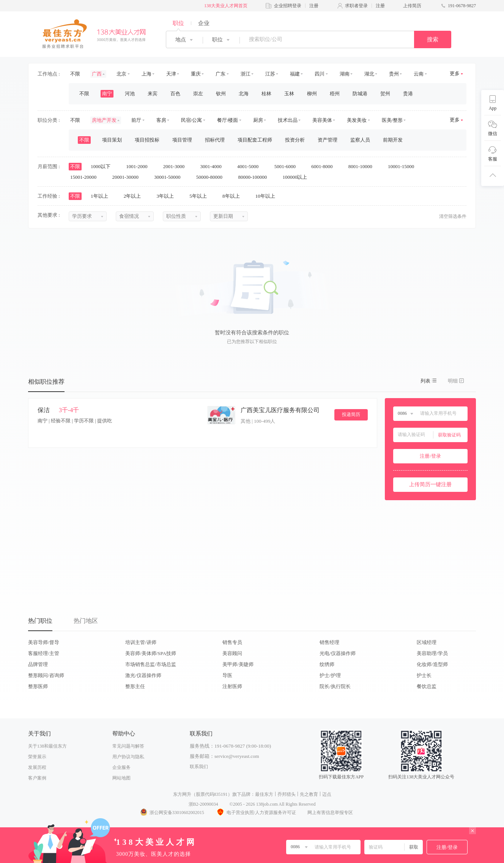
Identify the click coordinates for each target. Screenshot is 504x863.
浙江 (246, 74)
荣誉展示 (37, 757)
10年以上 (268, 196)
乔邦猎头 (287, 794)
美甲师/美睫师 (238, 664)
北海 (244, 94)
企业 (204, 23)
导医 (227, 675)
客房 (161, 120)
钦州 (221, 94)
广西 (97, 74)
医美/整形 (392, 120)
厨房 (258, 120)
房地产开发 (104, 120)
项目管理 (182, 140)
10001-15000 (404, 166)
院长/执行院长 (335, 686)
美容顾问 (232, 653)
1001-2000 (139, 166)
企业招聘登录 (288, 6)
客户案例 (37, 778)
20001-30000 (128, 177)
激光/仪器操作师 (143, 675)
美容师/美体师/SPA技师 (151, 653)
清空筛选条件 (453, 216)
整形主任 (135, 686)
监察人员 (360, 140)
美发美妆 (357, 120)
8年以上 (234, 196)
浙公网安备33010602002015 (172, 813)
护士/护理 (330, 675)
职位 (178, 23)
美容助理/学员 (432, 653)
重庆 (196, 74)
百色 (175, 94)
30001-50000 (170, 177)
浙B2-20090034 (203, 804)
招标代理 (215, 140)
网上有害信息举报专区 (330, 813)
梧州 (335, 94)
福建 (295, 74)
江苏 (270, 74)
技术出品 (288, 120)
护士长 (424, 675)
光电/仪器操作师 (338, 653)
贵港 (408, 94)
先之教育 (309, 794)
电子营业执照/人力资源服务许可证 (256, 813)
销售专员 (232, 642)
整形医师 (38, 686)
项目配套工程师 (255, 140)
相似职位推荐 (46, 382)
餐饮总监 (427, 686)
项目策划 (112, 140)
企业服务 (121, 767)
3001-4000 (213, 166)
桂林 (266, 94)
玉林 (289, 94)
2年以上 (135, 196)
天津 (171, 74)
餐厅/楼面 (228, 120)
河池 (130, 94)
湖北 (369, 74)
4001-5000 (250, 166)
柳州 (312, 94)
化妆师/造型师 (432, 664)
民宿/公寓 (192, 120)
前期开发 (393, 140)
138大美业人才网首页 (226, 6)
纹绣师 (327, 664)
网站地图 (121, 778)
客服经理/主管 (44, 653)
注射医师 (232, 686)
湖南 (345, 74)
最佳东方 (264, 794)
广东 (220, 74)
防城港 (360, 94)
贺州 (385, 94)
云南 (419, 74)
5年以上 (201, 196)
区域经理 (427, 642)
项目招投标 (147, 140)
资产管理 (328, 140)
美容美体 (322, 120)
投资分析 (295, 140)
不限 (75, 74)
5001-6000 (288, 166)
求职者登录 (356, 6)
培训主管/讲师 (141, 642)
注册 (314, 6)
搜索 (433, 39)
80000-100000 (255, 177)
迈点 (327, 794)
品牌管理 (38, 664)
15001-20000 (86, 177)
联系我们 (199, 767)
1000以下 (103, 166)
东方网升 (182, 794)
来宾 (153, 94)
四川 (320, 74)
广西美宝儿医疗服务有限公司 (280, 410)
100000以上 (297, 177)
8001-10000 (363, 166)
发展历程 (37, 767)
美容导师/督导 (44, 642)
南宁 (107, 94)
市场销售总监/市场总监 (151, 664)
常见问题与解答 (128, 746)
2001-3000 (176, 166)
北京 (121, 74)
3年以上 (168, 196)
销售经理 (329, 642)
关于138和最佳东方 (47, 746)
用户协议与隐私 (128, 757)
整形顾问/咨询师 (46, 675)
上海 (146, 74)
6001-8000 (324, 166)
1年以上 (102, 196)
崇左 (198, 94)
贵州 (394, 74)
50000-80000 (212, 177)
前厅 (136, 120)
